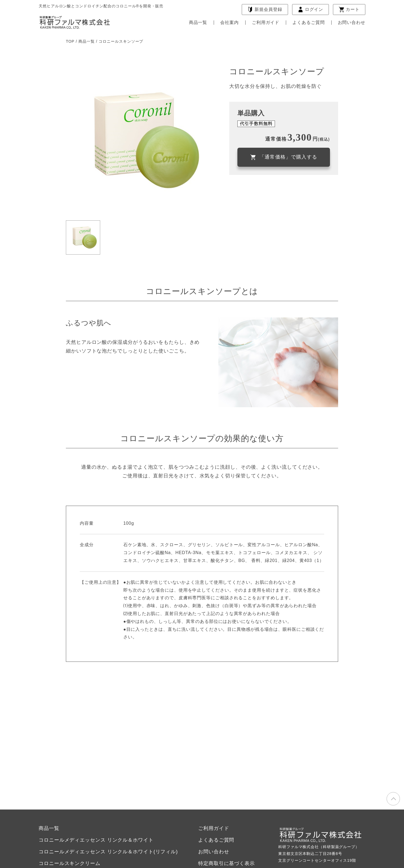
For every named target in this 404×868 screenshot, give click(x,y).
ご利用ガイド (266, 23)
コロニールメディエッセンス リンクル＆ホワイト (96, 840)
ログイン (311, 10)
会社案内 (229, 23)
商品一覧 (198, 23)
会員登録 (265, 10)
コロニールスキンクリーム (70, 863)
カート (349, 10)
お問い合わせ (352, 23)
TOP (70, 41)
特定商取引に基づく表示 (227, 863)
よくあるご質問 (308, 23)
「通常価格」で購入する (284, 157)
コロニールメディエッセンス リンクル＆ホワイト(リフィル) (108, 852)
